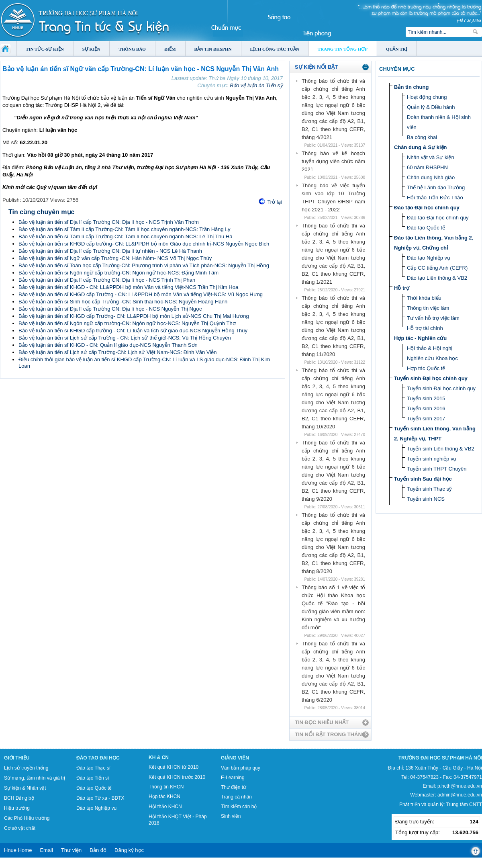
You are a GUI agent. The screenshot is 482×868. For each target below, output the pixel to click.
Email (46, 850)
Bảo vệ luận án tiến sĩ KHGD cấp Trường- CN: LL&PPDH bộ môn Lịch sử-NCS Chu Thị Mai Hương (134, 316)
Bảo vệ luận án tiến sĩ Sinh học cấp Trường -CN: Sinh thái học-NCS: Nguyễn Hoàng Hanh (123, 302)
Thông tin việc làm (428, 308)
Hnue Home (18, 850)
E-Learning (233, 778)
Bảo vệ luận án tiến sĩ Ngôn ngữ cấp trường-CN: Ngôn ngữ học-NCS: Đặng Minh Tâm (118, 273)
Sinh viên (231, 816)
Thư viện (71, 850)
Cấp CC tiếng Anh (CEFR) (437, 268)
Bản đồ (98, 850)
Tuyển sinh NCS (426, 499)
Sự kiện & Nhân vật (25, 788)
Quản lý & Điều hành (431, 107)
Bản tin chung (411, 87)
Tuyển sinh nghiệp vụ (432, 459)
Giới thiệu (17, 758)
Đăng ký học (129, 850)
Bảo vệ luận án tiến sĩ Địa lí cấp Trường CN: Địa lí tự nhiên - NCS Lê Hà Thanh (110, 251)
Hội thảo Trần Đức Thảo (435, 198)
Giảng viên (235, 758)
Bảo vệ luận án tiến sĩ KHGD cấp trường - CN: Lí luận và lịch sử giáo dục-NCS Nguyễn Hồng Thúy (133, 331)
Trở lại (274, 202)
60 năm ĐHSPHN (427, 167)
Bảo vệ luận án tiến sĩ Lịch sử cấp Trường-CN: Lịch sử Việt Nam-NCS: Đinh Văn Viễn (117, 352)
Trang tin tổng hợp (343, 49)
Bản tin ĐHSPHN (213, 49)
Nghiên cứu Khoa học (432, 358)
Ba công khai (422, 137)
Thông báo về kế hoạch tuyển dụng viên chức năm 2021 (333, 161)
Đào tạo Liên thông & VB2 (437, 278)
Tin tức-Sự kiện (45, 49)
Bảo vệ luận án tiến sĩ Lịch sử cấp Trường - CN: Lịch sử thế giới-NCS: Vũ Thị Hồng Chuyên (125, 338)
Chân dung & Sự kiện (421, 147)
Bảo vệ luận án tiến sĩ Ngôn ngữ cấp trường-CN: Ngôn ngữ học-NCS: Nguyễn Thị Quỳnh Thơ (127, 323)
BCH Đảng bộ (19, 798)
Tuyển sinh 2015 (426, 398)
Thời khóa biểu (424, 298)
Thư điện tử (234, 787)
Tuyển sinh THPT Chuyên (437, 469)
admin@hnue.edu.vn (460, 795)
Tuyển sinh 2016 (426, 408)
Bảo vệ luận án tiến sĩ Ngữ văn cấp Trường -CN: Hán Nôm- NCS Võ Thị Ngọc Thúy (115, 258)
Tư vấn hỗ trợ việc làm (433, 318)
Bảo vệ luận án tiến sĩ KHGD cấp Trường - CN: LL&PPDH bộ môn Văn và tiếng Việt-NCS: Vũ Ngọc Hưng (141, 294)
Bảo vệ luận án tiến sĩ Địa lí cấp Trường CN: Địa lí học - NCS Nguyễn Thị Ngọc (110, 309)
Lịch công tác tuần (275, 49)
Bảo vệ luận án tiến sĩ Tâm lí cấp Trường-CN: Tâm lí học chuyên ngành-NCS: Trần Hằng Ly (125, 229)
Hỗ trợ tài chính (425, 328)
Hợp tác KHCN (164, 796)
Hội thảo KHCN (165, 807)
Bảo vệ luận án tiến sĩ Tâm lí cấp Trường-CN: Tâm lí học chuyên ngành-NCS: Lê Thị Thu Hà (125, 236)
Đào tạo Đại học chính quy (427, 208)
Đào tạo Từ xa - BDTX (100, 798)
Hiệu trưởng (17, 808)
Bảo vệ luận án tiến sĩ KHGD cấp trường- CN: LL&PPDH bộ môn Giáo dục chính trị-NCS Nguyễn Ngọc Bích (144, 244)
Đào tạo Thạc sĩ (93, 768)
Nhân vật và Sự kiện (431, 157)
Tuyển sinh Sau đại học (423, 479)
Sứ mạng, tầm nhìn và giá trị (35, 778)
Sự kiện (91, 49)
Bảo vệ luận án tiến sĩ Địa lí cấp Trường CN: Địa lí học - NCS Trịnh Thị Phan (107, 280)
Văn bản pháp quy (241, 768)
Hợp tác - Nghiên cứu (420, 338)
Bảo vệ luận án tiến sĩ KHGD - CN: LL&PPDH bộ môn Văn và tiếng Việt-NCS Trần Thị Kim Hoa (128, 287)
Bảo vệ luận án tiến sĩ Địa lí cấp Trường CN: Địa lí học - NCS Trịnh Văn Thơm (109, 222)
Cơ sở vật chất (20, 828)
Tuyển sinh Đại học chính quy (431, 378)
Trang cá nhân (236, 797)
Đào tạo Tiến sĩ (93, 778)
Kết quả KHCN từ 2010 (174, 767)
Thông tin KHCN (166, 787)
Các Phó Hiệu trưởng (27, 818)
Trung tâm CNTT (464, 805)
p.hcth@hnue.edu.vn (460, 786)
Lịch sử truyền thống (26, 768)
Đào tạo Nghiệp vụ (429, 258)
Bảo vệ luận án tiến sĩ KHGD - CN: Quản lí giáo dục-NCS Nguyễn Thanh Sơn (108, 345)
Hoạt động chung (427, 97)
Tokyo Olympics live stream (29, 865)
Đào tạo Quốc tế (426, 228)
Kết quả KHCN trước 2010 (177, 777)
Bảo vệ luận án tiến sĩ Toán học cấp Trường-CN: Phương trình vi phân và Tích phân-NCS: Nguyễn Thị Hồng (144, 265)
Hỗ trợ (402, 288)
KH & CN (159, 757)
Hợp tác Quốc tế (426, 368)
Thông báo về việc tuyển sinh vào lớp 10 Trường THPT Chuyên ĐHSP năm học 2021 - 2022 (333, 198)
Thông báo (132, 49)
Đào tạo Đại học (98, 758)
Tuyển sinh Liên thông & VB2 (441, 449)
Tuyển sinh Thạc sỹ (429, 489)
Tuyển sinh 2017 (426, 419)
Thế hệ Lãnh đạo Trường (436, 187)
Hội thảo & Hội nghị (430, 348)
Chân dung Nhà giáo (431, 177)
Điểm (170, 49)
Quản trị (397, 49)
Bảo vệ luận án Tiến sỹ (256, 85)
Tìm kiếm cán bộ (239, 807)
